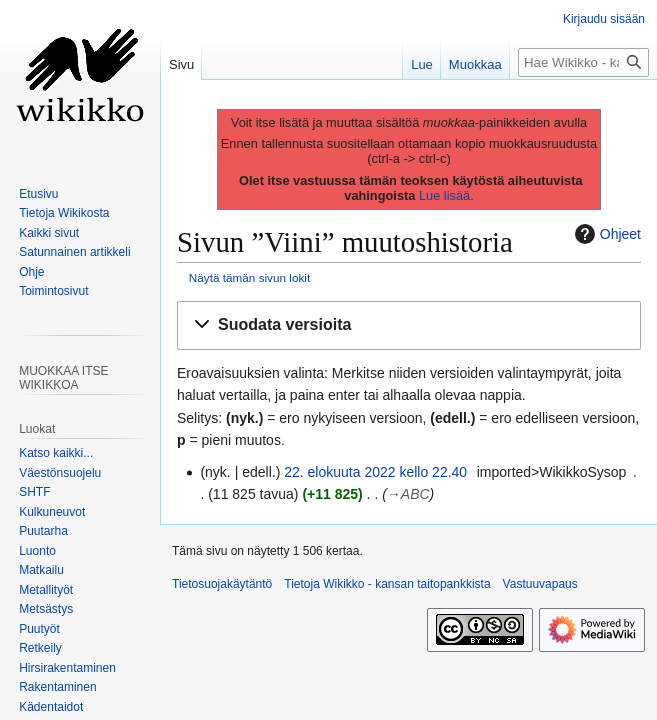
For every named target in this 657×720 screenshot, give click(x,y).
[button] (409, 325)
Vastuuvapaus (540, 584)
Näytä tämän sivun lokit (249, 277)
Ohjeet (605, 234)
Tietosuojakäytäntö (222, 584)
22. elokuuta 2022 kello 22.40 (375, 472)
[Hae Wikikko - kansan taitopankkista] (583, 62)
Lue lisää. (446, 195)
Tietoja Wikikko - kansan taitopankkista (387, 584)
